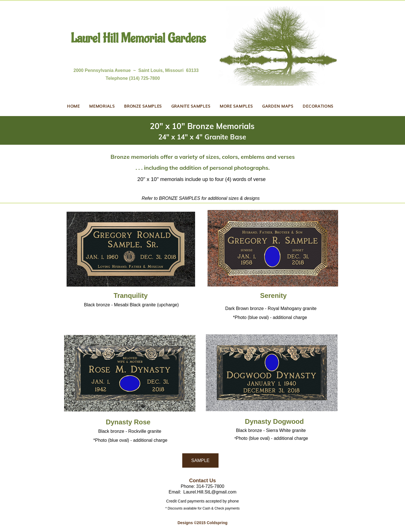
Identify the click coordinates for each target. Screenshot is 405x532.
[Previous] (31, 134)
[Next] (374, 134)
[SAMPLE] (200, 460)
